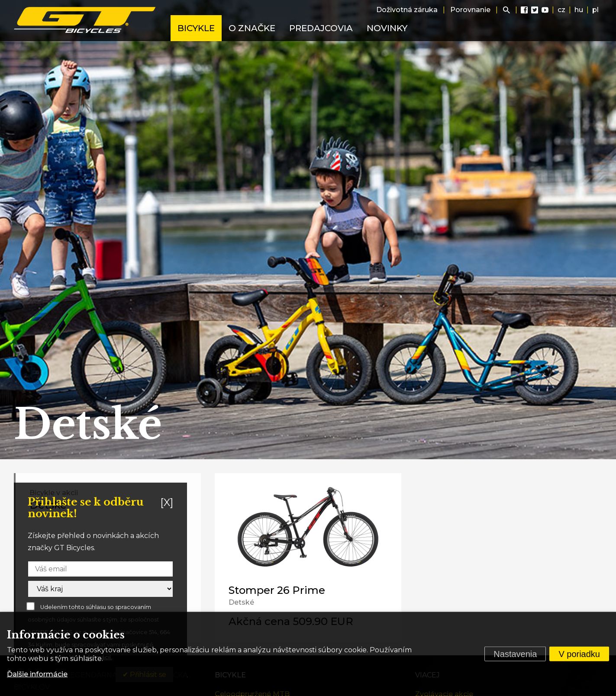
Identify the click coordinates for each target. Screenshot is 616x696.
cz (561, 10)
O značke (252, 28)
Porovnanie (470, 10)
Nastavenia (515, 654)
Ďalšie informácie (37, 674)
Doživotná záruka (407, 10)
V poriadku (579, 654)
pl (595, 10)
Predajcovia (321, 28)
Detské (241, 602)
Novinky (387, 28)
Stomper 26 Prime (277, 590)
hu (579, 10)
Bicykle (196, 28)
